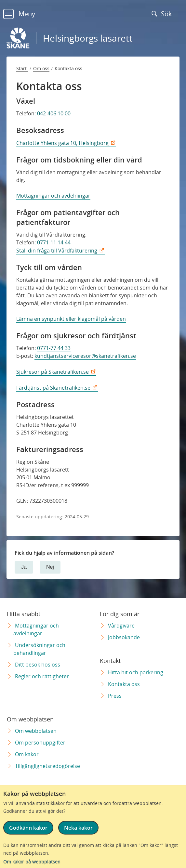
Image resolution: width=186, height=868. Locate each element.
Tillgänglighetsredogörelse (47, 766)
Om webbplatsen (36, 731)
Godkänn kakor (28, 828)
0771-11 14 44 (54, 242)
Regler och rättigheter (42, 676)
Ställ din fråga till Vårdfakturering (57, 251)
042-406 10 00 (54, 113)
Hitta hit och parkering (136, 672)
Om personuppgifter (40, 743)
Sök (163, 14)
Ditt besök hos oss (38, 665)
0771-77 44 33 (54, 348)
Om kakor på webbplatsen (32, 862)
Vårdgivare (121, 626)
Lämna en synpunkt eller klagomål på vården (71, 319)
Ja (24, 567)
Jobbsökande (124, 637)
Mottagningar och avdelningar (53, 196)
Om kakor (27, 754)
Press (115, 696)
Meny (19, 14)
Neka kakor (78, 828)
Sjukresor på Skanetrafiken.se (53, 372)
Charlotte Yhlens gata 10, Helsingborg (62, 143)
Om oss (41, 68)
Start (22, 68)
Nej (50, 567)
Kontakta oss (124, 684)
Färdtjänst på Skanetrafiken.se (53, 388)
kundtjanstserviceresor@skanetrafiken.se (85, 356)
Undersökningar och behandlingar (39, 649)
